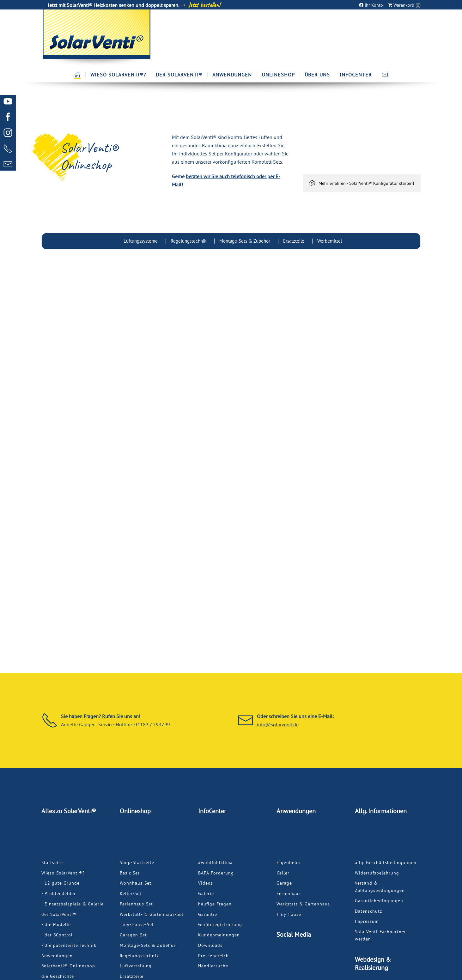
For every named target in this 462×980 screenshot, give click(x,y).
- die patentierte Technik (69, 945)
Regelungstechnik (188, 241)
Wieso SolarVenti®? (63, 873)
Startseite (52, 862)
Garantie (208, 914)
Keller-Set (131, 893)
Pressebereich (213, 956)
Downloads (210, 945)
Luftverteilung (136, 966)
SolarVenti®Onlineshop (89, 156)
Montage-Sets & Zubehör (245, 241)
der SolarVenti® (59, 914)
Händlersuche (213, 966)
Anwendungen (57, 956)
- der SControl (57, 935)
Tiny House (289, 914)
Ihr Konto (372, 5)
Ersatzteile (294, 241)
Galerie (206, 893)
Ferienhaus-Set (136, 904)
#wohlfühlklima (215, 862)
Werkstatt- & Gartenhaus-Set (152, 914)
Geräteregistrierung (220, 924)
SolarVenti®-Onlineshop (68, 966)
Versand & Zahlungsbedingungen (380, 887)
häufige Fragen (215, 904)
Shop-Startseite (137, 862)
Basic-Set (130, 873)
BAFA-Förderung (216, 873)
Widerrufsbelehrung (377, 873)
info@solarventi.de (278, 724)
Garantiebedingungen (379, 901)
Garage (284, 883)
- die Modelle (56, 924)
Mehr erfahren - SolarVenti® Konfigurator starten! (362, 183)
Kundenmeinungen (219, 935)
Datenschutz (368, 911)
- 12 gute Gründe (61, 883)
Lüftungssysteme (141, 241)
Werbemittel (330, 241)
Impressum (367, 921)
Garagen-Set (133, 935)
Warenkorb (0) (404, 5)
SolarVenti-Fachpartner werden (380, 935)
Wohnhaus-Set (136, 883)
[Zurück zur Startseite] (96, 38)
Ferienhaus (289, 893)
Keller (283, 873)
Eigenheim (288, 862)
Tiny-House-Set (137, 924)
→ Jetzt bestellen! (200, 5)
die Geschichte (58, 976)
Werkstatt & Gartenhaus (303, 904)
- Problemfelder (59, 893)
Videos (206, 883)
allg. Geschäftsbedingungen (386, 862)
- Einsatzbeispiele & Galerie (73, 904)
